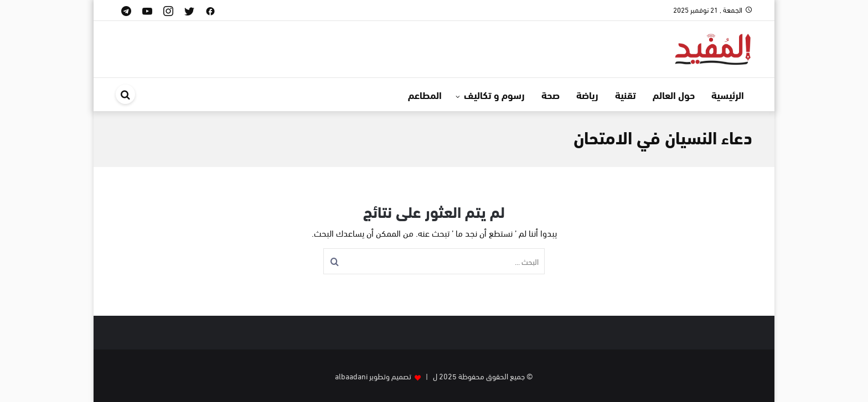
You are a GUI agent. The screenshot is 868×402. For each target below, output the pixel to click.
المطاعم (425, 95)
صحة (551, 95)
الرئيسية (728, 95)
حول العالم (674, 95)
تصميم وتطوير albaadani (373, 376)
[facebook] (210, 10)
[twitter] (189, 10)
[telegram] (126, 10)
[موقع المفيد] (714, 47)
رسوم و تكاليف (494, 95)
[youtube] (147, 10)
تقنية (626, 95)
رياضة (587, 95)
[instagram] (168, 10)
